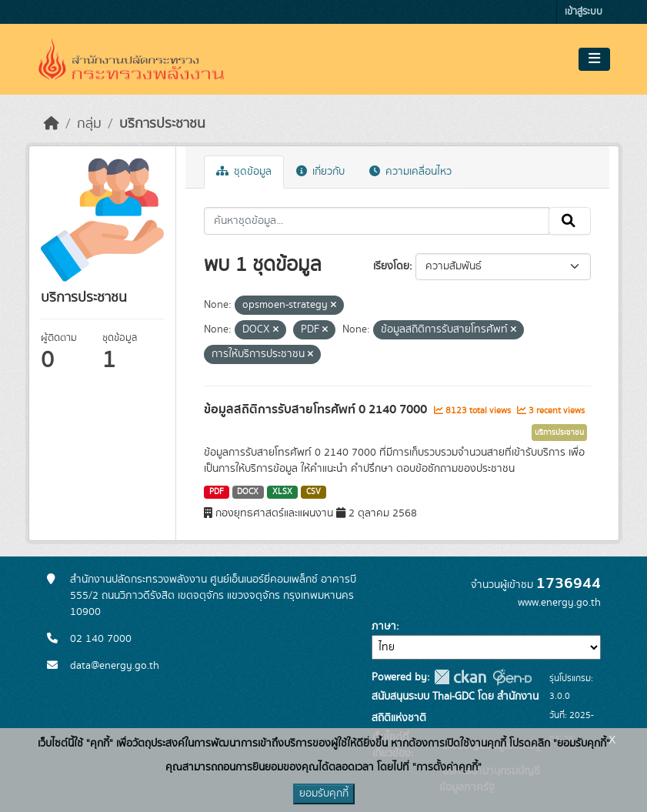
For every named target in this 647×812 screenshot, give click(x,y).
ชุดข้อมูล (244, 172)
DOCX (248, 492)
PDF (217, 492)
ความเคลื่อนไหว (410, 172)
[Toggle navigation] (594, 59)
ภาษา (384, 627)
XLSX (282, 492)
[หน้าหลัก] (52, 124)
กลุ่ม (89, 124)
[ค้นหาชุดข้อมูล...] (377, 221)
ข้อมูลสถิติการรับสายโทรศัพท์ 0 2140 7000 (317, 409)
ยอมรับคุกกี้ (324, 794)
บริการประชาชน (162, 124)
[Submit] (570, 221)
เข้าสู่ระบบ (584, 12)
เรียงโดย (391, 266)
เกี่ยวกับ (320, 172)
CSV (313, 492)
